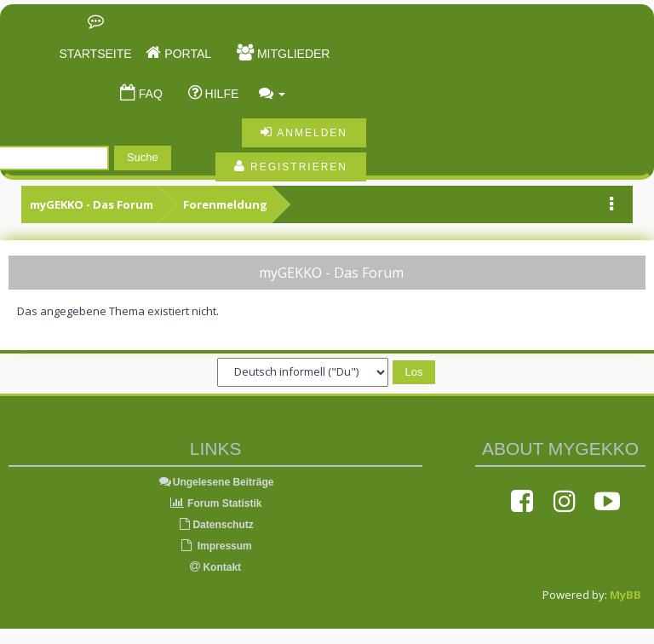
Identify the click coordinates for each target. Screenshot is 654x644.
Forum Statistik (216, 503)
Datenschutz (215, 525)
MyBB (625, 595)
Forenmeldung (225, 204)
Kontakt (215, 567)
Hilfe (221, 94)
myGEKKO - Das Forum (92, 204)
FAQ (149, 94)
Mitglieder (292, 54)
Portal (186, 54)
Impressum (215, 546)
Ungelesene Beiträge (216, 482)
